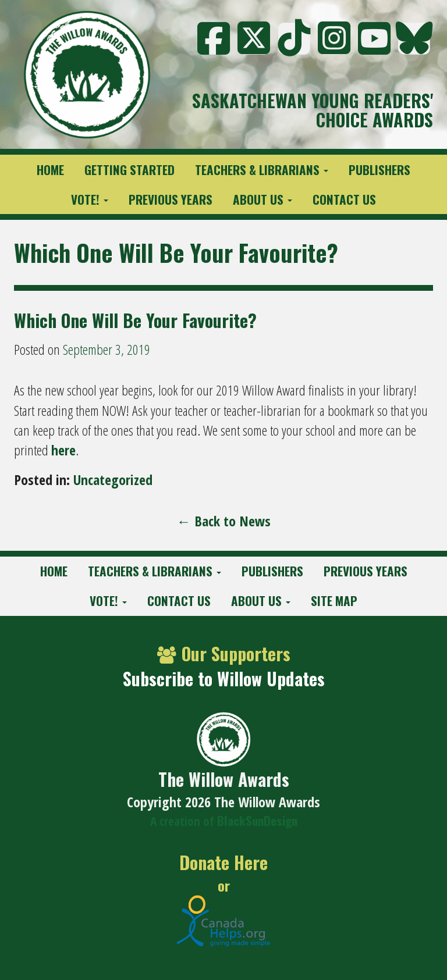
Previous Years (171, 199)
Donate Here (223, 863)
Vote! (90, 199)
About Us (262, 199)
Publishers (379, 170)
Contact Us (344, 199)
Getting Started (130, 170)
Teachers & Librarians (262, 170)
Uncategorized (113, 480)
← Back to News (224, 521)
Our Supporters (224, 653)
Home (50, 170)
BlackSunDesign (257, 820)
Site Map (334, 601)
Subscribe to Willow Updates (224, 678)
